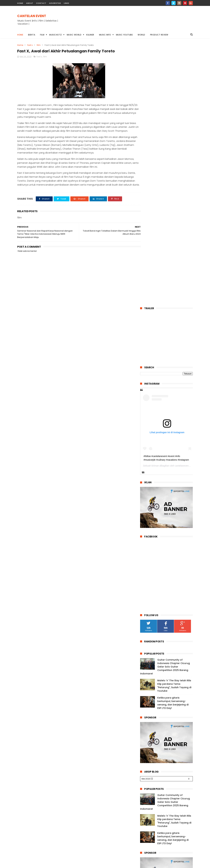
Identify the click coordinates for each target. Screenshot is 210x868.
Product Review (159, 35)
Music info (105, 35)
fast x (30, 45)
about (30, 3)
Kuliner (90, 35)
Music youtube (124, 35)
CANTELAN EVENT (32, 16)
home (20, 3)
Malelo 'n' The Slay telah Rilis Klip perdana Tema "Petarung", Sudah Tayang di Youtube (174, 424)
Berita (32, 35)
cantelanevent (182, 204)
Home (20, 35)
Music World (74, 35)
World (141, 35)
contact (41, 3)
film (39, 45)
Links (67, 3)
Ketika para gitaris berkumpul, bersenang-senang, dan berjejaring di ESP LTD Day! (173, 441)
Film (42, 35)
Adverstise (55, 3)
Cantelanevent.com (160, 865)
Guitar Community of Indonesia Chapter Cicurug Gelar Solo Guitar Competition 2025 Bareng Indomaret (165, 405)
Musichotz (56, 35)
